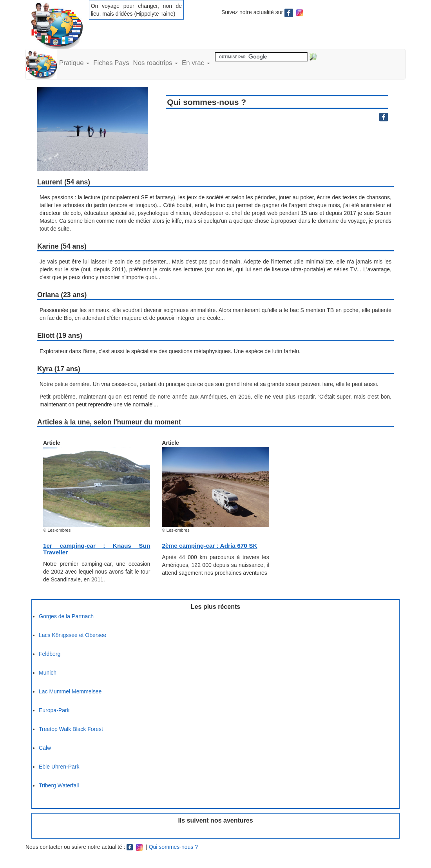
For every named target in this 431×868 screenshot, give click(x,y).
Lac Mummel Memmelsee (70, 691)
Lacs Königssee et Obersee (72, 635)
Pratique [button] (74, 63)
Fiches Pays (111, 63)
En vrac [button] (196, 63)
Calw (45, 748)
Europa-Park (54, 710)
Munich (48, 673)
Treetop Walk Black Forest (71, 729)
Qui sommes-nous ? (173, 847)
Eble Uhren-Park (59, 767)
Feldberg (50, 654)
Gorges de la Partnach (66, 616)
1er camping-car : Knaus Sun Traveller (97, 549)
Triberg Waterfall (59, 785)
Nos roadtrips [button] (156, 63)
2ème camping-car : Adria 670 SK (209, 546)
